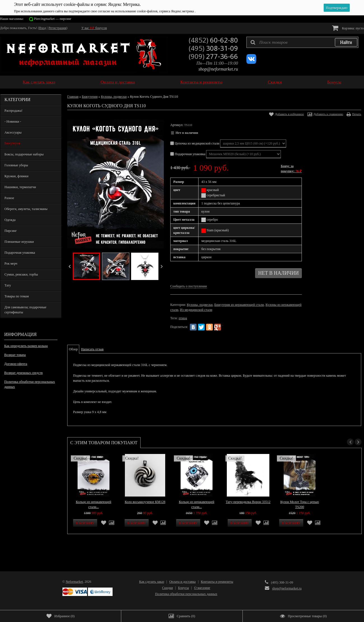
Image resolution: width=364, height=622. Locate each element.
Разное (9, 198)
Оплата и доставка (118, 82)
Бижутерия (12, 143)
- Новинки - (13, 122)
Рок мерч (11, 264)
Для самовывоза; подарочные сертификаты (25, 310)
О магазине (202, 588)
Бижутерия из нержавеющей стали (239, 305)
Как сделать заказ (39, 82)
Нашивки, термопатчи (20, 187)
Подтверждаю (337, 8)
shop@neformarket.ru (218, 69)
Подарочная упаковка (20, 253)
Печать (357, 114)
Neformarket (74, 582)
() (60, 616)
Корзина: (348, 28)
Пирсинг (11, 231)
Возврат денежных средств (23, 373)
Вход (43, 28)
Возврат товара (15, 355)
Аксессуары (13, 132)
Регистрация (57, 28)
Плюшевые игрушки (19, 242)
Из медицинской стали (196, 310)
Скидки (275, 82)
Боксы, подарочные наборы (24, 154)
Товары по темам (17, 296)
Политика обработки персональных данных (30, 384)
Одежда (10, 220)
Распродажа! (13, 111)
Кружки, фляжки (17, 176)
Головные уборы (16, 165)
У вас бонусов (94, 28)
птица (183, 318)
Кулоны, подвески (114, 97)
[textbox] (302, 42)
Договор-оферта (16, 364)
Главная (73, 97)
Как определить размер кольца (26, 346)
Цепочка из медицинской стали (195, 143)
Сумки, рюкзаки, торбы (21, 274)
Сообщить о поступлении (189, 286)
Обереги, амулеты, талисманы (26, 209)
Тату (8, 285)
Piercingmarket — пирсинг (53, 19)
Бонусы (334, 82)
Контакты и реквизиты (201, 82)
